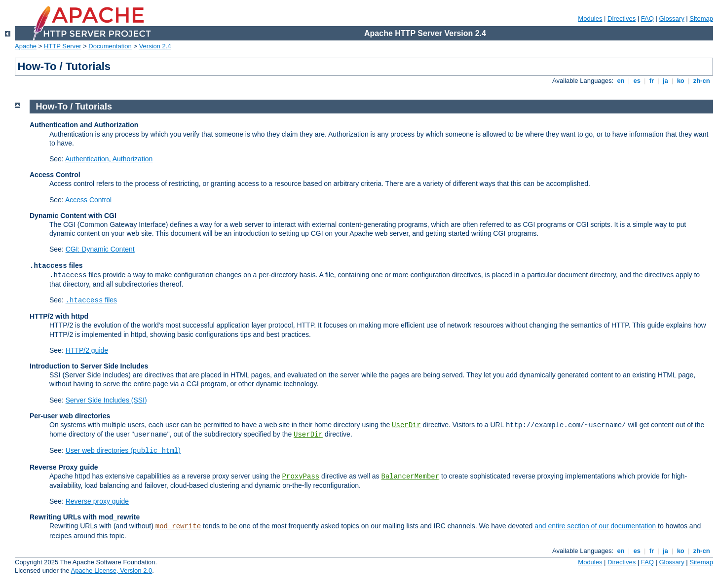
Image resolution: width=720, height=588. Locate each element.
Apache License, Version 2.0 (111, 570)
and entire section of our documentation (595, 526)
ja (665, 81)
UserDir (406, 425)
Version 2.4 (155, 46)
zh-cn (701, 81)
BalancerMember (411, 477)
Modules (590, 18)
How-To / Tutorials (74, 107)
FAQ (647, 18)
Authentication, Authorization (109, 159)
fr (652, 81)
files (91, 300)
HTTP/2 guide (87, 350)
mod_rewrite (178, 526)
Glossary (671, 18)
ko (681, 81)
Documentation (110, 46)
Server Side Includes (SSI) (106, 400)
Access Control (88, 200)
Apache (26, 46)
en (621, 81)
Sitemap (701, 18)
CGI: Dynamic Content (100, 249)
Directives (622, 18)
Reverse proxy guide (97, 501)
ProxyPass (301, 477)
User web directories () (123, 450)
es (637, 81)
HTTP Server (63, 46)
